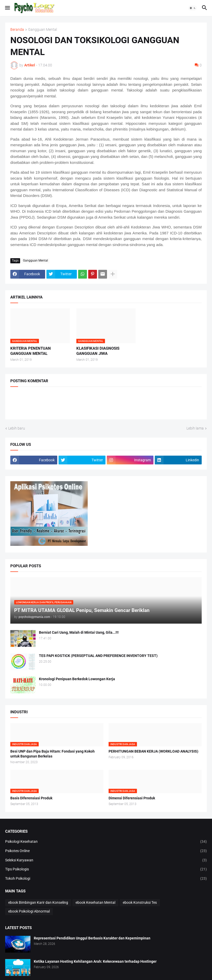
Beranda (17, 30)
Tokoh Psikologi (106, 879)
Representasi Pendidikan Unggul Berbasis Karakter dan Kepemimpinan (92, 938)
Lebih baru (17, 428)
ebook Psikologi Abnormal (29, 911)
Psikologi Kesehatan (106, 842)
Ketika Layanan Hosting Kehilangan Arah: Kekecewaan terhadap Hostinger (95, 961)
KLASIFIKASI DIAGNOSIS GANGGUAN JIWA (98, 351)
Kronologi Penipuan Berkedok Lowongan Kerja (77, 679)
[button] (7, 8)
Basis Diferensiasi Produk (31, 798)
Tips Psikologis (106, 869)
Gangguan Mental (43, 30)
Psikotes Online (106, 851)
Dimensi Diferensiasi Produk (132, 798)
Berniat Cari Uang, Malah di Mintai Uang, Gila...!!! (79, 632)
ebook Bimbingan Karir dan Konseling (38, 902)
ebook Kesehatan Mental (95, 902)
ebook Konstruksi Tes (140, 902)
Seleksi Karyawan (106, 860)
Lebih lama (195, 428)
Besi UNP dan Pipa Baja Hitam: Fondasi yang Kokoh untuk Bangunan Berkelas (52, 754)
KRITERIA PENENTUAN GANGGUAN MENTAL (31, 351)
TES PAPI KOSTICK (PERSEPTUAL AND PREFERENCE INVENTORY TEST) (98, 656)
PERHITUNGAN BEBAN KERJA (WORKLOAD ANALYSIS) (153, 751)
